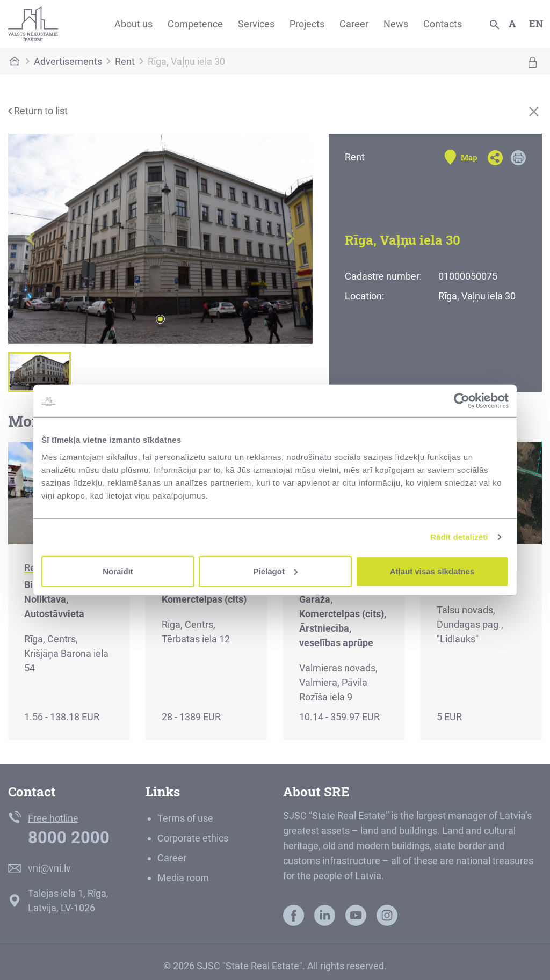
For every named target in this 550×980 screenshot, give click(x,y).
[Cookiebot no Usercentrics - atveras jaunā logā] (462, 401)
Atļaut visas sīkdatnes (432, 571)
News (396, 24)
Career (354, 24)
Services (256, 24)
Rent (125, 61)
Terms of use (185, 818)
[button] (31, 239)
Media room (183, 878)
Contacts (443, 24)
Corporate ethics (193, 838)
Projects (307, 24)
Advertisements (68, 61)
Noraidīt (118, 571)
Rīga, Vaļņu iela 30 (186, 61)
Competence (195, 24)
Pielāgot (276, 571)
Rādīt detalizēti (459, 537)
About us (133, 24)
